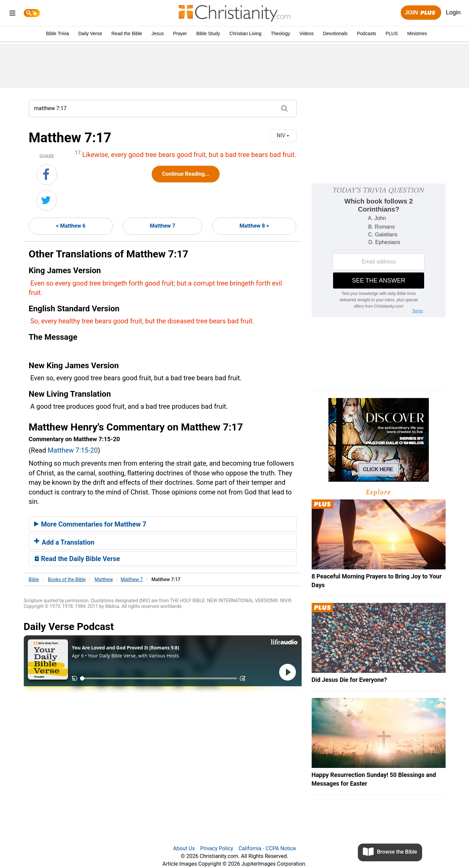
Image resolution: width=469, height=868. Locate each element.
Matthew (104, 579)
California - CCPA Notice (267, 848)
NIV (283, 135)
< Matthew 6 (71, 226)
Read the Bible (127, 33)
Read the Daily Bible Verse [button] (77, 559)
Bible (34, 579)
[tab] (163, 524)
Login (453, 12)
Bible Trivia (57, 33)
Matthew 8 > (254, 226)
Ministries (417, 33)
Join (421, 13)
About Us (184, 848)
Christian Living (245, 33)
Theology (281, 33)
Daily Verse (90, 33)
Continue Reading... (186, 174)
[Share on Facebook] (47, 175)
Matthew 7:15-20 (73, 450)
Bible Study (208, 33)
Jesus (158, 33)
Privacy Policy (217, 848)
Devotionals (335, 33)
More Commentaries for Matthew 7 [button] (90, 524)
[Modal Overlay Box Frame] (379, 250)
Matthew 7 (163, 226)
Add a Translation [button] (64, 542)
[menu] (12, 14)
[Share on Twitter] (47, 201)
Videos (307, 33)
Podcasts (367, 33)
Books (67, 579)
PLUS (392, 33)
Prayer (180, 33)
